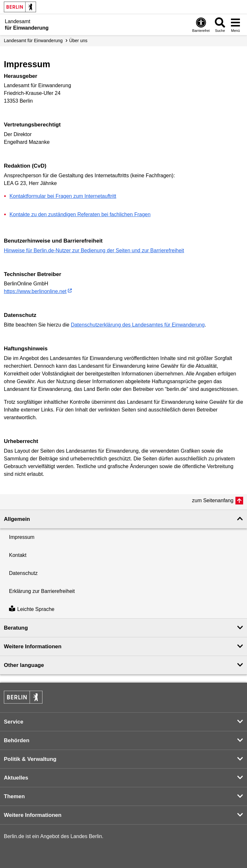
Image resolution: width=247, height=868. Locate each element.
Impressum (22, 537)
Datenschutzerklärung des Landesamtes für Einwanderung (138, 325)
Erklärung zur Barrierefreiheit (42, 591)
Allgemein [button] (17, 519)
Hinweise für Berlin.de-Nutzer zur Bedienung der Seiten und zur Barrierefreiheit (94, 250)
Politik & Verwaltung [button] (30, 759)
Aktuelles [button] (16, 778)
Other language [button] (24, 665)
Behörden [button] (17, 740)
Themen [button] (14, 796)
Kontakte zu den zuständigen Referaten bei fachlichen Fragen (80, 214)
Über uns (78, 41)
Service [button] (14, 722)
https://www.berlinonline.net (35, 291)
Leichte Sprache (32, 609)
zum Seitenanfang (213, 500)
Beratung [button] (16, 628)
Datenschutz (23, 573)
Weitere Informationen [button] (33, 646)
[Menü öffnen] (235, 25)
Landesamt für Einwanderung (33, 41)
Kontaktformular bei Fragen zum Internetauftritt (63, 196)
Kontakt (18, 555)
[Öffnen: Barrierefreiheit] (201, 25)
